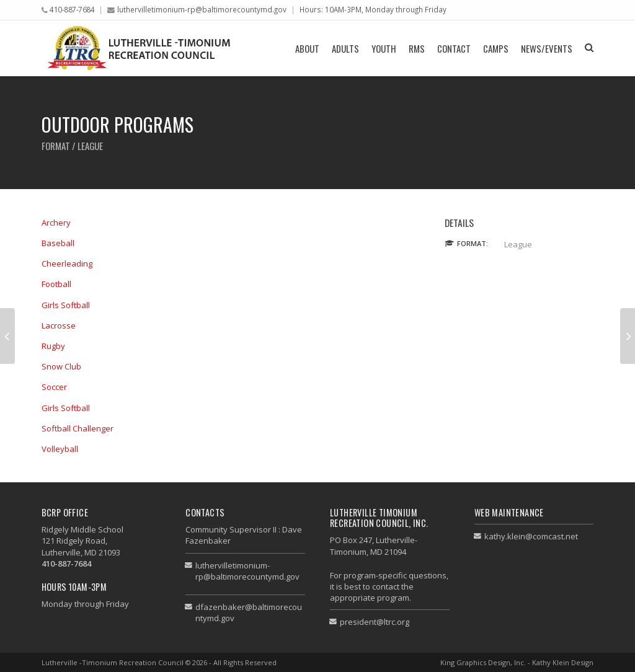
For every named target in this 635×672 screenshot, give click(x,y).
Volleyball (60, 449)
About (307, 48)
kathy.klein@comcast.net (531, 536)
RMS (417, 48)
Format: (473, 243)
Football (56, 284)
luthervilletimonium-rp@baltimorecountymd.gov (202, 9)
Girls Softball (66, 305)
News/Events (547, 48)
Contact (454, 48)
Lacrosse (59, 325)
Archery (56, 223)
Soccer (54, 387)
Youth (384, 48)
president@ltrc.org (375, 622)
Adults (345, 48)
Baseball (58, 243)
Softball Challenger (78, 428)
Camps (496, 48)
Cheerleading (67, 263)
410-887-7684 (72, 9)
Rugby (53, 346)
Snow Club (61, 366)
